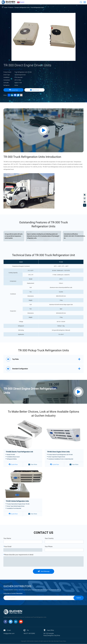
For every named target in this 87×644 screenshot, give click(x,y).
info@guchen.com (9, 634)
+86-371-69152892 (29, 634)
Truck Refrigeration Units (37, 7)
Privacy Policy (62, 641)
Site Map (56, 641)
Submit (79, 598)
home (6, 7)
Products (11, 7)
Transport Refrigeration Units (22, 7)
